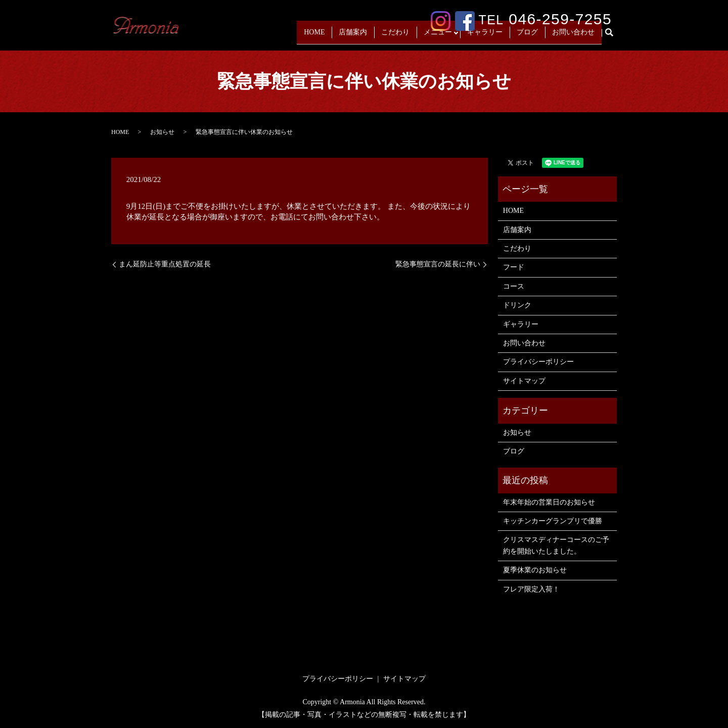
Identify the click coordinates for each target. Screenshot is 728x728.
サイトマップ (524, 381)
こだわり (393, 36)
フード (514, 267)
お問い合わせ (573, 36)
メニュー (435, 36)
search (613, 37)
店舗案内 (350, 36)
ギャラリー (485, 36)
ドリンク (517, 305)
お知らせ (162, 132)
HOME (312, 36)
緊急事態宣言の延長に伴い (438, 264)
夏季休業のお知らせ (535, 570)
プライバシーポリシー (538, 362)
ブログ (527, 36)
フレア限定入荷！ (531, 589)
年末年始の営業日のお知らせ (549, 502)
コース (514, 286)
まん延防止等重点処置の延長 (165, 264)
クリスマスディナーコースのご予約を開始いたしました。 (556, 545)
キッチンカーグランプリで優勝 (553, 521)
